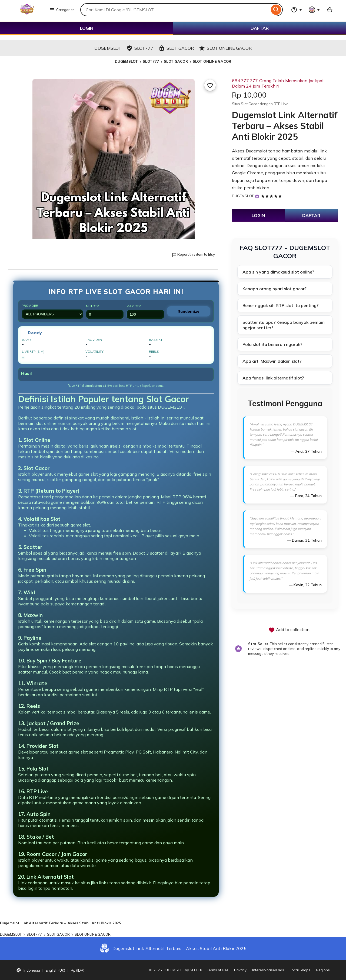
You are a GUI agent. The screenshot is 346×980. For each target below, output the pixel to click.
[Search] (276, 10)
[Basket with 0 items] (330, 10)
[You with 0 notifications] (314, 10)
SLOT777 (151, 61)
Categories (62, 10)
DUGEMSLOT (126, 61)
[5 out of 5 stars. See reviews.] (272, 196)
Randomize (189, 311)
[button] (50, 970)
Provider (52, 311)
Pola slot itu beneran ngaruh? (272, 344)
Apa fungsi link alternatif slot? (273, 378)
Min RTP (105, 311)
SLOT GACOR (176, 61)
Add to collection (289, 630)
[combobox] (175, 10)
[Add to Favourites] (210, 85)
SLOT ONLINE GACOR (212, 61)
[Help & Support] (297, 10)
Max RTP (145, 311)
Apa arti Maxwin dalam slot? (272, 361)
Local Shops (300, 970)
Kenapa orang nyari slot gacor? (275, 289)
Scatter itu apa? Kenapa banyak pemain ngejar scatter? (284, 325)
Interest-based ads (268, 970)
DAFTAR (260, 28)
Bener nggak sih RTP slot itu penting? (280, 305)
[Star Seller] (257, 196)
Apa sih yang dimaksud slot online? (278, 272)
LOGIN (87, 28)
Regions (323, 970)
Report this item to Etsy (193, 255)
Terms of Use (218, 970)
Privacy (240, 970)
